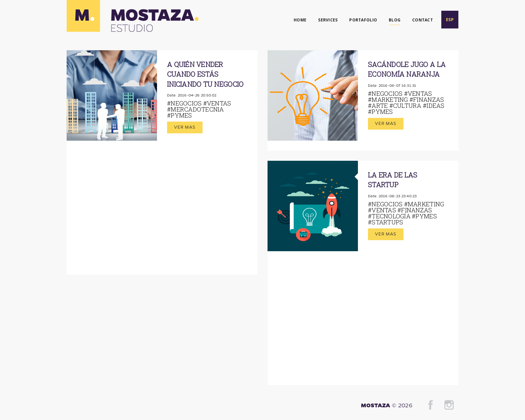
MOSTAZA (376, 405)
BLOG (395, 20)
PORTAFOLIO (363, 20)
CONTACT (423, 20)
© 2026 (402, 405)
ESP (450, 20)
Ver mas (185, 127)
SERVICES (328, 20)
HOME (300, 20)
